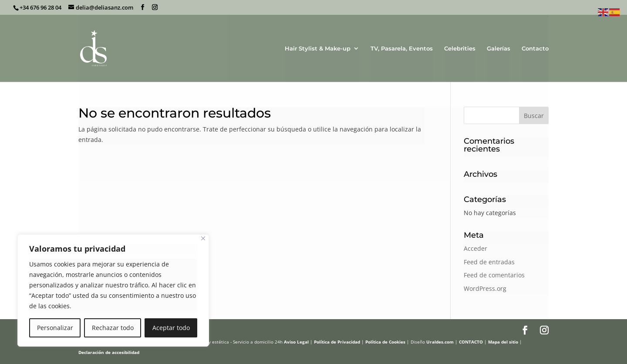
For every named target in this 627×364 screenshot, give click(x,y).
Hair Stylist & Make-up (318, 49)
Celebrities (460, 49)
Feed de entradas (489, 262)
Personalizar (55, 328)
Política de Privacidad (337, 342)
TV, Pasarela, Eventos (402, 49)
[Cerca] (203, 238)
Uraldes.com (440, 342)
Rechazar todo (113, 328)
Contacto (535, 49)
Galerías (499, 49)
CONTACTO (471, 342)
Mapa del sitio (503, 342)
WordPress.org (485, 288)
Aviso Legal (296, 342)
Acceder (475, 248)
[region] (113, 290)
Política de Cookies (385, 342)
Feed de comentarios (494, 275)
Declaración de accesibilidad (109, 352)
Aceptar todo (171, 328)
